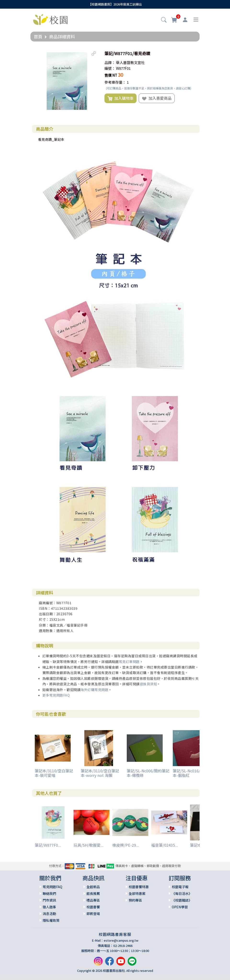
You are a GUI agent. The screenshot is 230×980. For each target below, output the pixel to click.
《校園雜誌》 (182, 900)
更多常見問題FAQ (56, 695)
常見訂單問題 (129, 662)
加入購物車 (121, 98)
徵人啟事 (49, 907)
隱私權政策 (51, 920)
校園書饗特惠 (139, 887)
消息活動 (49, 914)
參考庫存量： (115, 82)
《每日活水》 (182, 893)
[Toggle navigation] (196, 20)
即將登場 (93, 914)
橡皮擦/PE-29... (126, 845)
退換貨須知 (148, 684)
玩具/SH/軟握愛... (89, 845)
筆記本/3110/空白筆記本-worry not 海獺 (100, 773)
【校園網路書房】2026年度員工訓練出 (115, 4)
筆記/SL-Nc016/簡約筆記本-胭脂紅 (194, 773)
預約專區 (135, 900)
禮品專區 (93, 900)
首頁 (38, 36)
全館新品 (93, 887)
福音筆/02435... (164, 845)
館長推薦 (93, 893)
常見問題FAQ (52, 887)
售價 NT (111, 75)
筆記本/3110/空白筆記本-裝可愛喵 (54, 773)
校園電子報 (180, 887)
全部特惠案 (137, 893)
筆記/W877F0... (48, 845)
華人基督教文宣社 (130, 62)
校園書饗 (93, 907)
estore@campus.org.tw (121, 940)
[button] (164, 20)
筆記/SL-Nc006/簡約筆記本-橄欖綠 (148, 773)
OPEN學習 (180, 907)
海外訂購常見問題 (94, 690)
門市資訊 (49, 900)
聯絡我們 (49, 893)
